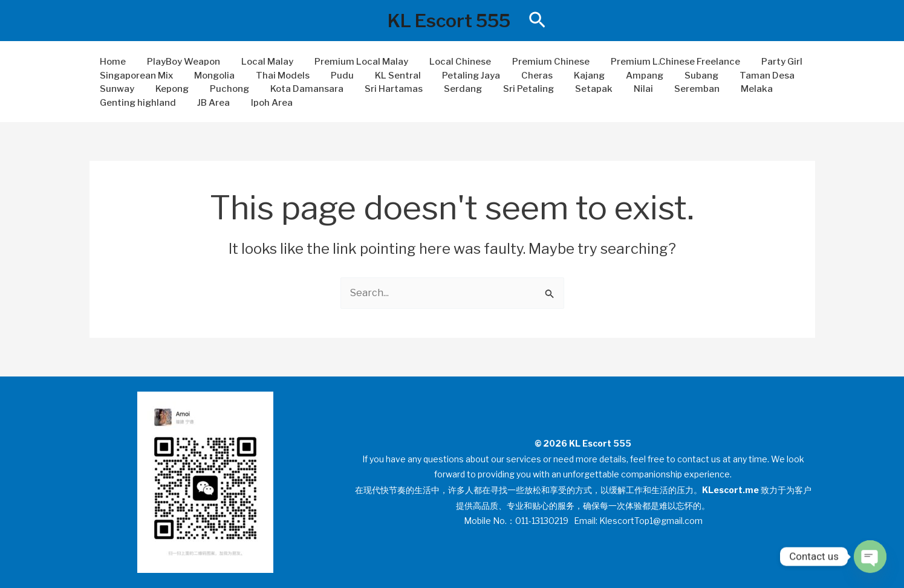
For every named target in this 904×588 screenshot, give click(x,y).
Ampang (619, 76)
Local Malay (260, 62)
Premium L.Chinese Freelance (656, 62)
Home (112, 62)
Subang (673, 76)
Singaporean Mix (135, 76)
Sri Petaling (509, 89)
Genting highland (137, 103)
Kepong (168, 89)
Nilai (618, 89)
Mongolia (210, 76)
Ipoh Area (265, 103)
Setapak (571, 89)
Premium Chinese (535, 62)
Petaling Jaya (455, 76)
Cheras (518, 76)
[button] (537, 21)
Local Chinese (447, 62)
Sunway (116, 89)
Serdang (447, 89)
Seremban (668, 89)
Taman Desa (736, 76)
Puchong (222, 89)
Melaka (725, 89)
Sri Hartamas (380, 89)
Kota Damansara (297, 89)
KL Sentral (385, 76)
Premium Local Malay (351, 62)
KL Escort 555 (449, 21)
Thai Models (275, 76)
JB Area (209, 103)
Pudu (332, 76)
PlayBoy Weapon (179, 62)
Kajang (567, 76)
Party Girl (759, 62)
